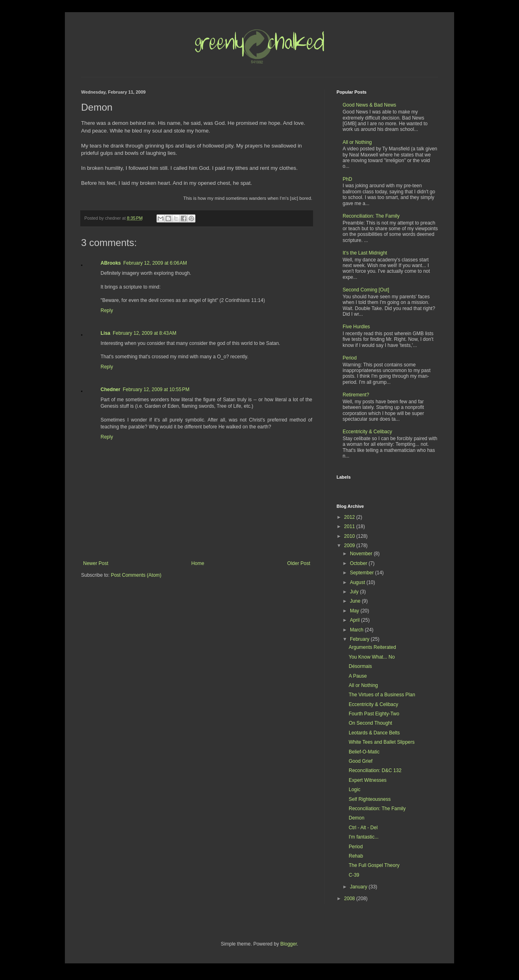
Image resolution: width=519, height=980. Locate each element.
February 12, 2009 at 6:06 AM (155, 263)
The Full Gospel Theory (374, 865)
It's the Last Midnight (365, 253)
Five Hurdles (356, 327)
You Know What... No (372, 657)
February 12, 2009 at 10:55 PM (156, 389)
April (355, 620)
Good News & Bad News (369, 105)
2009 (350, 546)
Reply (107, 310)
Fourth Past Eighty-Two (374, 714)
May (355, 611)
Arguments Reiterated (372, 647)
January (359, 887)
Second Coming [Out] (366, 290)
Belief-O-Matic (364, 752)
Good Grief (361, 761)
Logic (355, 790)
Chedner (110, 389)
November (362, 554)
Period (350, 358)
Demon (357, 818)
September (362, 573)
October (359, 563)
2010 (350, 536)
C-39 (354, 875)
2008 (350, 899)
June (356, 601)
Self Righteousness (370, 799)
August (358, 582)
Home (198, 563)
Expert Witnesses (368, 780)
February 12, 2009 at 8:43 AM (145, 333)
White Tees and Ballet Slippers (382, 742)
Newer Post (96, 563)
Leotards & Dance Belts (374, 733)
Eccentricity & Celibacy (367, 432)
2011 (350, 526)
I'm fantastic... (364, 837)
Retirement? (356, 395)
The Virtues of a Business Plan (382, 695)
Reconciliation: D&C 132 (375, 770)
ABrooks (111, 263)
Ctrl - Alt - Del (363, 828)
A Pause (358, 676)
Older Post (299, 563)
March (357, 630)
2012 (350, 517)
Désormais (360, 666)
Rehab (356, 856)
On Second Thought (370, 723)
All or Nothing (357, 142)
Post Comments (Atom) (136, 575)
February (360, 639)
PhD (347, 179)
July (355, 592)
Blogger (288, 944)
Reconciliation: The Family (371, 216)
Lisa (105, 333)
